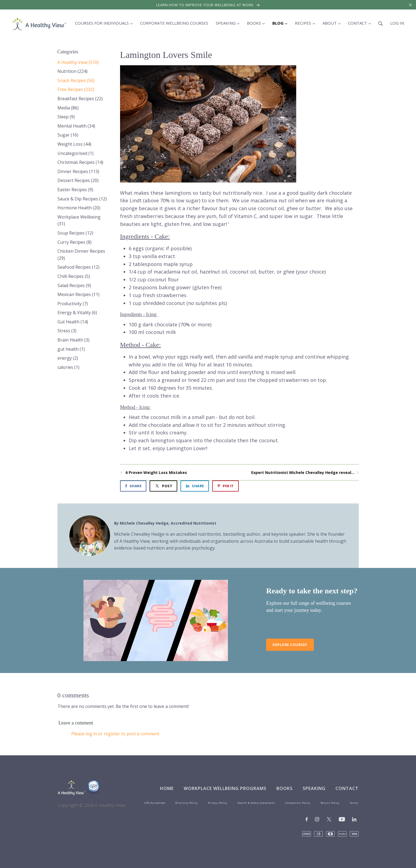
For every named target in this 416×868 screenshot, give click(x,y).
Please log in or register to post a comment (115, 734)
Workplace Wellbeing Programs (225, 788)
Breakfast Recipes (80, 99)
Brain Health (73, 340)
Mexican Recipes (78, 294)
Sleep (66, 117)
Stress (67, 331)
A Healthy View (78, 62)
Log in (397, 23)
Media (68, 108)
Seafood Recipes (78, 267)
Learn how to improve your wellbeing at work (208, 5)
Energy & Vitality (77, 313)
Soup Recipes (75, 233)
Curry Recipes (75, 242)
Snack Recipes (76, 80)
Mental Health (76, 126)
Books (285, 788)
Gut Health (73, 322)
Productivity (73, 304)
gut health (71, 349)
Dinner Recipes (78, 171)
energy (68, 358)
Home (167, 788)
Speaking (314, 788)
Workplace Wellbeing (79, 220)
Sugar (68, 135)
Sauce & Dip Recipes (82, 199)
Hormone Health (79, 208)
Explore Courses (290, 645)
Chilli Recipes (74, 276)
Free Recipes (76, 89)
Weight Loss (74, 144)
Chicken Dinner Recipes (81, 255)
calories (68, 367)
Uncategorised (75, 153)
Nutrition (72, 71)
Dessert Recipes (78, 180)
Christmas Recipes (80, 162)
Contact (347, 788)
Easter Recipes (75, 190)
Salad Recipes (74, 285)
